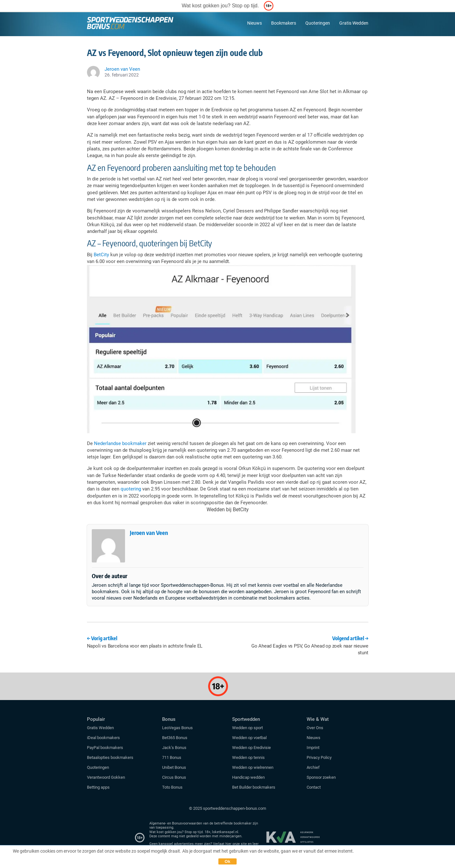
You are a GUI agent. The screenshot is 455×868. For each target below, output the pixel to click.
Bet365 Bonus (175, 738)
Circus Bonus (174, 777)
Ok (228, 861)
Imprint (313, 748)
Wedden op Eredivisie (251, 748)
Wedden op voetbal (249, 738)
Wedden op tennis (248, 757)
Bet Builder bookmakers (254, 787)
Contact (314, 787)
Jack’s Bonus (174, 748)
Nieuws (255, 23)
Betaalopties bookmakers (110, 757)
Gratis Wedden (354, 23)
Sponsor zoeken (321, 777)
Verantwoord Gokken (106, 777)
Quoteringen (318, 23)
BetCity (101, 255)
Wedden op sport (247, 728)
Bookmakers (284, 23)
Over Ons (315, 728)
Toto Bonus (172, 787)
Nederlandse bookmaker (120, 443)
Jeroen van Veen (149, 533)
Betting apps (98, 787)
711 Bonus (172, 757)
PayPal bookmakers (106, 748)
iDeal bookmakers (104, 738)
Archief (313, 767)
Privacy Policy (319, 757)
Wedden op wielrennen (253, 767)
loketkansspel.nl (225, 832)
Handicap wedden (248, 777)
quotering (131, 489)
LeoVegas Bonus (177, 728)
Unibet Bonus (174, 767)
